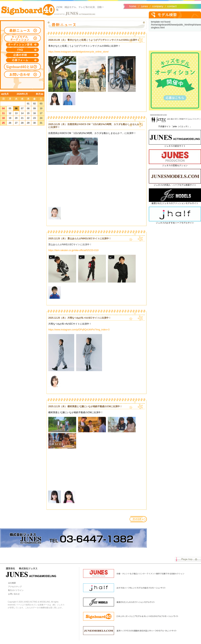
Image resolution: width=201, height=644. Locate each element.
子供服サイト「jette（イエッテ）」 (175, 126)
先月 (6, 94)
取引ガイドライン (16, 590)
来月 (38, 94)
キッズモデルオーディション (22, 38)
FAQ (22, 50)
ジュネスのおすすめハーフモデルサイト (175, 223)
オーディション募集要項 (22, 45)
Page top (188, 559)
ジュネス (144, 6)
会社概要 (157, 6)
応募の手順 (22, 55)
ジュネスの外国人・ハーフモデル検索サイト (175, 185)
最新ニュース (22, 30)
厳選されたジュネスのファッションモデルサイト (175, 203)
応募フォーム (22, 60)
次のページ (138, 519)
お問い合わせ (171, 6)
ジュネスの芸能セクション (175, 165)
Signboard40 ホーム (28, 10)
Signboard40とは (22, 67)
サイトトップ (132, 6)
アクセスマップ (15, 587)
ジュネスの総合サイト (175, 146)
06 (16, 108)
